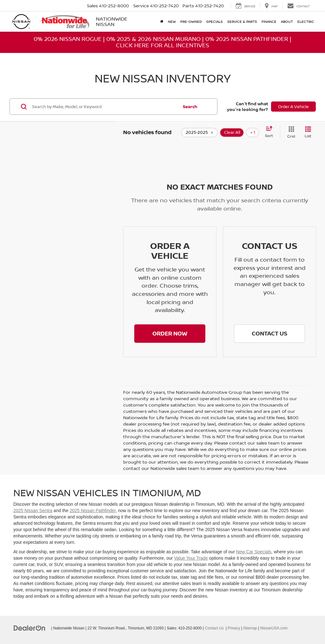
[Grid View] (290, 132)
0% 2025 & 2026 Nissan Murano (153, 39)
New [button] (172, 21)
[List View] (308, 132)
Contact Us (214, 628)
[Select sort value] (271, 132)
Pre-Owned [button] (191, 21)
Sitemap (250, 628)
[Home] (162, 22)
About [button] (287, 21)
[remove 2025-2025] (199, 133)
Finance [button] (269, 21)
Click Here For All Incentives (162, 45)
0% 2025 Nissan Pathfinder (247, 39)
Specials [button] (215, 21)
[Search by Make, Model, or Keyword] (104, 107)
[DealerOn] (30, 628)
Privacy (234, 628)
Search (190, 107)
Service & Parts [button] (242, 21)
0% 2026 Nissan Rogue (68, 39)
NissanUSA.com (274, 628)
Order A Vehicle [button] (293, 107)
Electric (306, 21)
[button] (170, 334)
